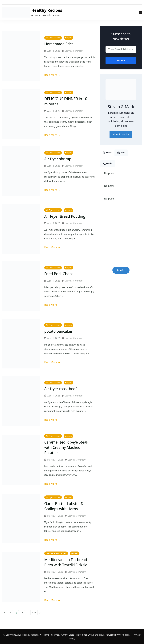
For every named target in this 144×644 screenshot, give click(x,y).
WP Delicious (98, 635)
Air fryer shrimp (58, 159)
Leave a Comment (74, 51)
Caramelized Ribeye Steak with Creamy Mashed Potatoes (67, 447)
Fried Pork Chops (59, 274)
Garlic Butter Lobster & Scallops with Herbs (64, 506)
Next (40, 612)
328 (34, 613)
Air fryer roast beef (61, 389)
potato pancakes (59, 331)
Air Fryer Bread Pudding (65, 216)
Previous (4, 612)
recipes (68, 38)
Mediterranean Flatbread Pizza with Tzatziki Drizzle (66, 562)
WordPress (124, 635)
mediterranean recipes (56, 553)
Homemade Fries (59, 44)
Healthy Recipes (47, 10)
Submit (121, 60)
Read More (51, 75)
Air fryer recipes (53, 38)
